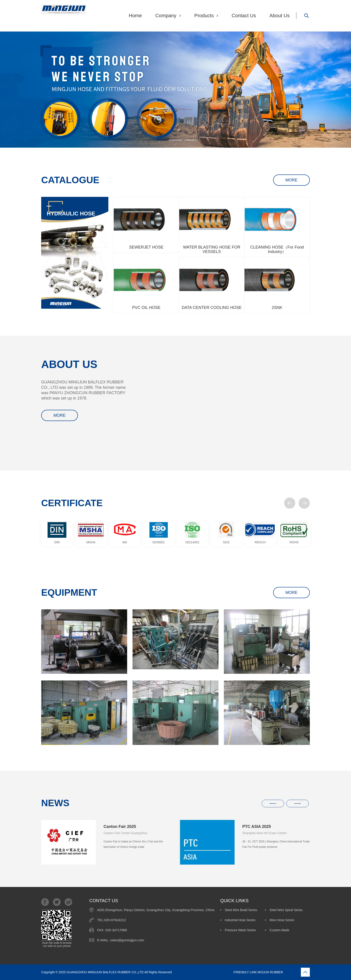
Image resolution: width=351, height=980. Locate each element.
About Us (280, 16)
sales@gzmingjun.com (127, 940)
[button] (290, 503)
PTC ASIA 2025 (257, 827)
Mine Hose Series (282, 920)
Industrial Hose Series (240, 920)
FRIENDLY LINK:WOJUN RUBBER (228, 972)
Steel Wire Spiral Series (286, 910)
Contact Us (244, 16)
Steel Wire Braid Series (241, 910)
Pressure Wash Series (240, 930)
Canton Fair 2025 (120, 827)
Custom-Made (279, 930)
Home (135, 16)
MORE (291, 180)
